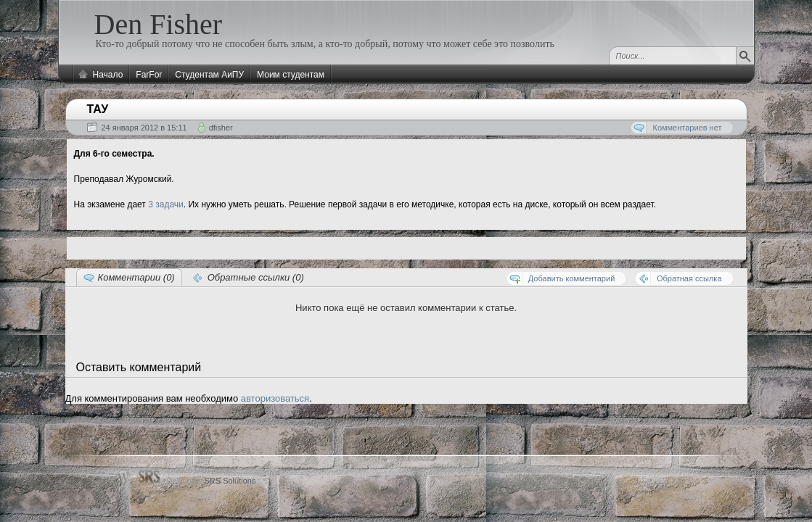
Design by (212, 481)
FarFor (149, 75)
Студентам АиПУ (209, 75)
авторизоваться (275, 398)
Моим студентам (291, 75)
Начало (108, 75)
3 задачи (166, 204)
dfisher (221, 128)
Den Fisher (159, 24)
